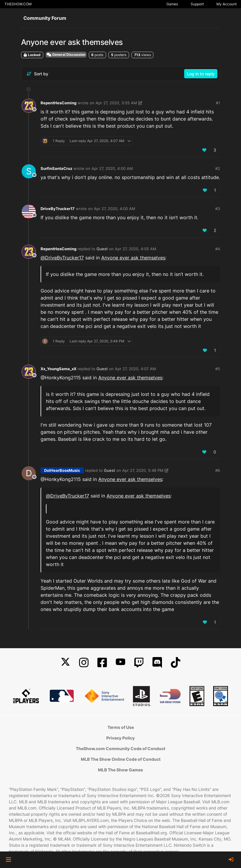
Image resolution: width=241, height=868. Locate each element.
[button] (8, 860)
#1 (218, 103)
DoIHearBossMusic (62, 470)
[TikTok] (176, 663)
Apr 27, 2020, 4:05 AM (136, 249)
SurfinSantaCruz (56, 168)
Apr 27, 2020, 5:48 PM (143, 470)
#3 (218, 209)
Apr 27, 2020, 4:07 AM (135, 369)
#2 (218, 168)
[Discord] (157, 663)
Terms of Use (121, 727)
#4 (218, 249)
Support (197, 4)
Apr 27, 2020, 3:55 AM (116, 103)
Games (172, 4)
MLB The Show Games (120, 770)
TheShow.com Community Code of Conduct (120, 748)
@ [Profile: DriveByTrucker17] (62, 258)
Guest (102, 249)
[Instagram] (84, 663)
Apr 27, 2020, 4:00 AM (112, 168)
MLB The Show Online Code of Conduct (121, 759)
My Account (226, 4)
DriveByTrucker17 (58, 209)
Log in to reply (201, 74)
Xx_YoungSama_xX (58, 369)
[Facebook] (102, 663)
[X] (65, 663)
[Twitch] (139, 663)
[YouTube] (120, 663)
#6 (218, 470)
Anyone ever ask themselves (133, 258)
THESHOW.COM (18, 4)
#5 (218, 369)
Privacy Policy (120, 738)
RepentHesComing (58, 103)
